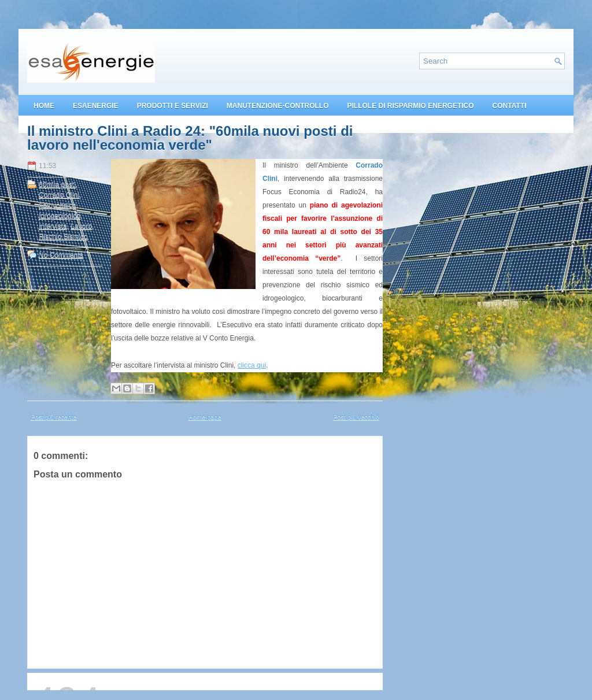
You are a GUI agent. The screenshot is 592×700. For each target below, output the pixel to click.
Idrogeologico (60, 216)
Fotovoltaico (58, 205)
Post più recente (54, 417)
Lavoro (81, 226)
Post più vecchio (356, 417)
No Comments (61, 255)
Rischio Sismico (63, 236)
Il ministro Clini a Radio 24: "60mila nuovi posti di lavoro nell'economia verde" (190, 138)
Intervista (53, 226)
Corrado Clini (59, 195)
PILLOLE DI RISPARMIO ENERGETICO (410, 106)
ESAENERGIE (96, 106)
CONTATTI (510, 106)
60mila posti (57, 184)
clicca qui (252, 365)
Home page (205, 417)
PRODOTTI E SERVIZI (173, 106)
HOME (44, 106)
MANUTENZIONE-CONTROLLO (278, 106)
